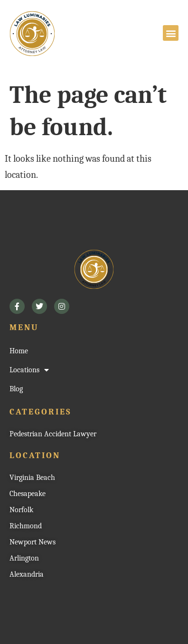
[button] (171, 33)
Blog (16, 389)
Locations (29, 370)
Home (19, 351)
